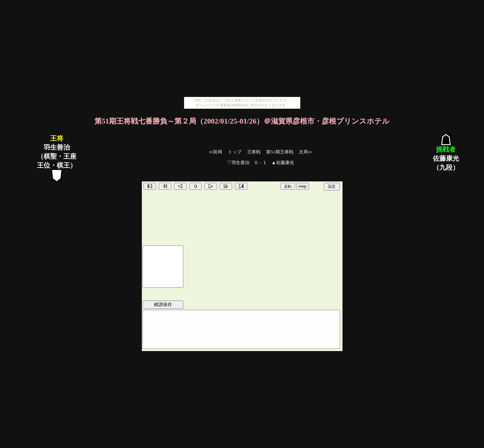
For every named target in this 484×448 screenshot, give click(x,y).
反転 (288, 186)
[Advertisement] (242, 48)
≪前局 (215, 152)
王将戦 (254, 152)
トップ (235, 152)
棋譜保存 (163, 304)
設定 (332, 186)
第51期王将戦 (280, 152)
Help (303, 186)
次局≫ (306, 152)
